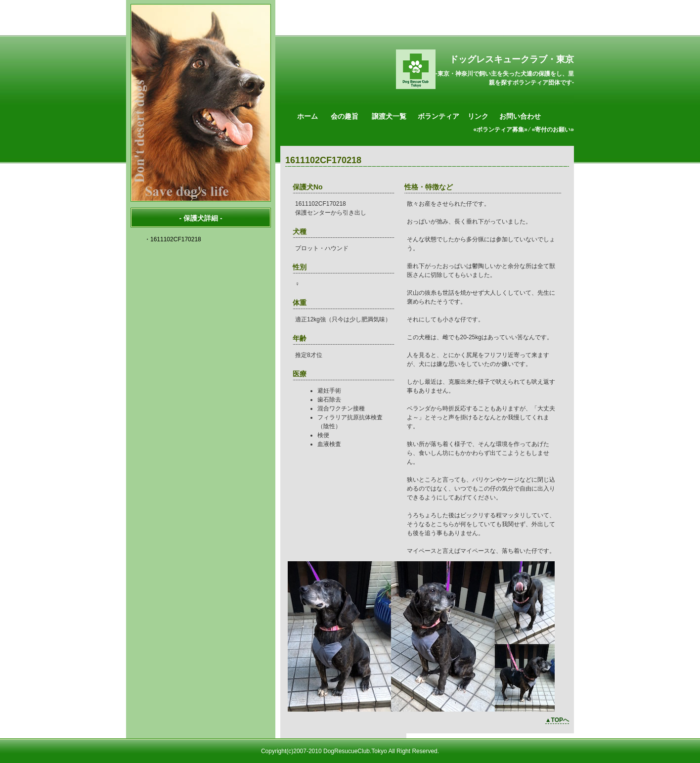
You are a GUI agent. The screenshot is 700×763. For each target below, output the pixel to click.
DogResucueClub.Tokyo (355, 751)
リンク (478, 116)
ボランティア (438, 116)
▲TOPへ (557, 720)
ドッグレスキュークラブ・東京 (512, 59)
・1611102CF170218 (173, 239)
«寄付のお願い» (553, 130)
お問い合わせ (520, 116)
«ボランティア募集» (501, 130)
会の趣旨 (345, 116)
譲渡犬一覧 (389, 116)
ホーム (307, 116)
